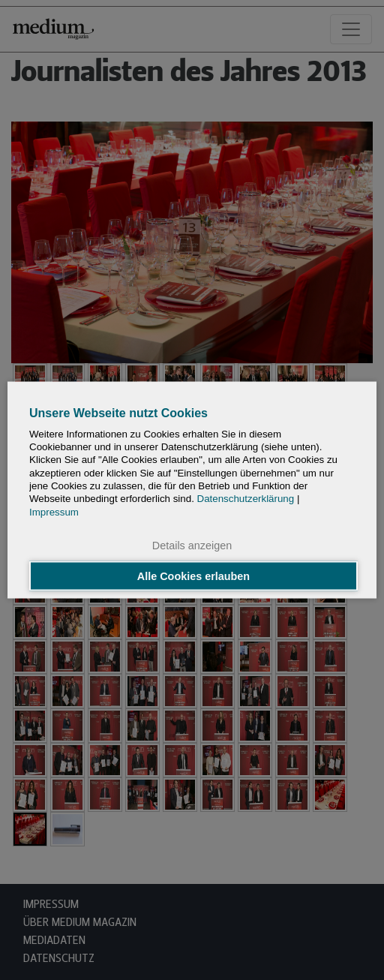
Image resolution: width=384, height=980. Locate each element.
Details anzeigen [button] (192, 545)
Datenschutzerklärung (246, 499)
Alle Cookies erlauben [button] (193, 576)
